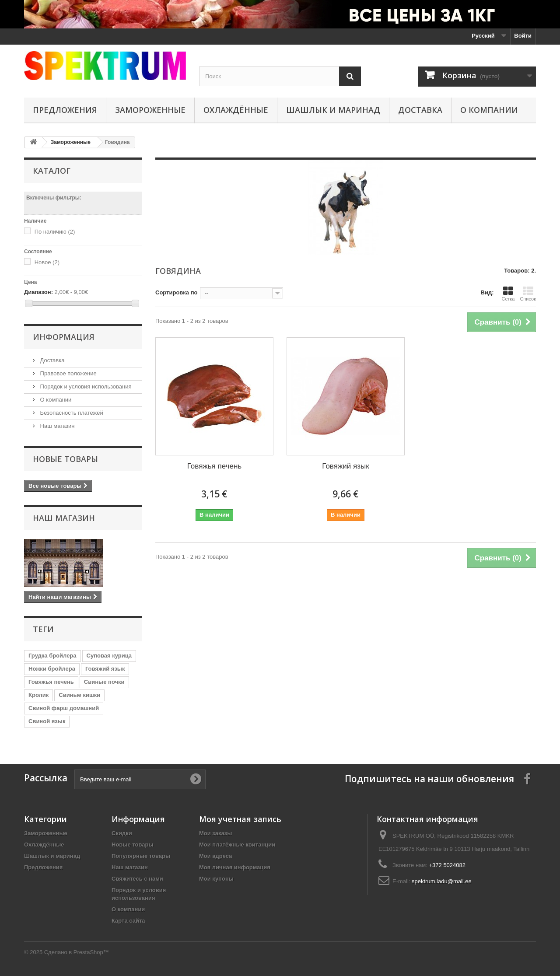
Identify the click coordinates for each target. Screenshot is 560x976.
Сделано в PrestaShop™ (77, 952)
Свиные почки (104, 682)
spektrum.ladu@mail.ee (442, 881)
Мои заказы (215, 833)
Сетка (508, 294)
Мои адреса (215, 856)
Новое (47, 262)
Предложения (65, 110)
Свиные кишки (79, 695)
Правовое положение (68, 373)
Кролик (38, 695)
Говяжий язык (105, 669)
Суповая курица (109, 656)
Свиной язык (47, 721)
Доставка (420, 110)
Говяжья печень (51, 682)
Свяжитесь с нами (137, 879)
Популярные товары (141, 856)
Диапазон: (38, 292)
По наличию (55, 232)
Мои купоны (216, 879)
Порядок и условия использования (85, 387)
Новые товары (65, 459)
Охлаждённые (236, 110)
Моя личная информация (235, 867)
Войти (523, 36)
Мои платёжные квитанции (237, 845)
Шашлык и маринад (333, 110)
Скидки (122, 833)
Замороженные (150, 110)
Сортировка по (176, 292)
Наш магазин (56, 426)
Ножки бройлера (52, 669)
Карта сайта (128, 921)
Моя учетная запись (240, 819)
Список (528, 294)
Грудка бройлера (52, 656)
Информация (64, 337)
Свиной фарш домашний (64, 708)
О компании (489, 110)
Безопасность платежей (71, 413)
